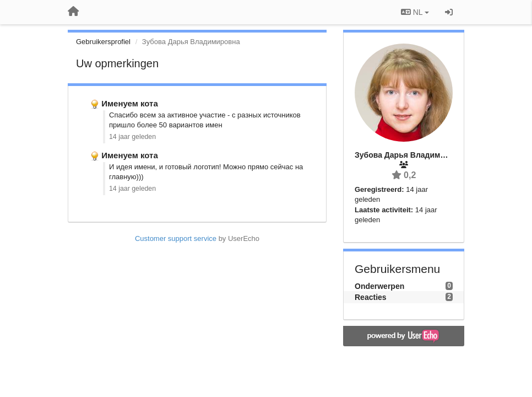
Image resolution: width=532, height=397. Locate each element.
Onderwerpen (379, 286)
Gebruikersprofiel (103, 42)
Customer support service (176, 238)
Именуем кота (130, 103)
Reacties (371, 297)
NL (415, 12)
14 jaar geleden (132, 137)
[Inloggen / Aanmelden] (449, 12)
